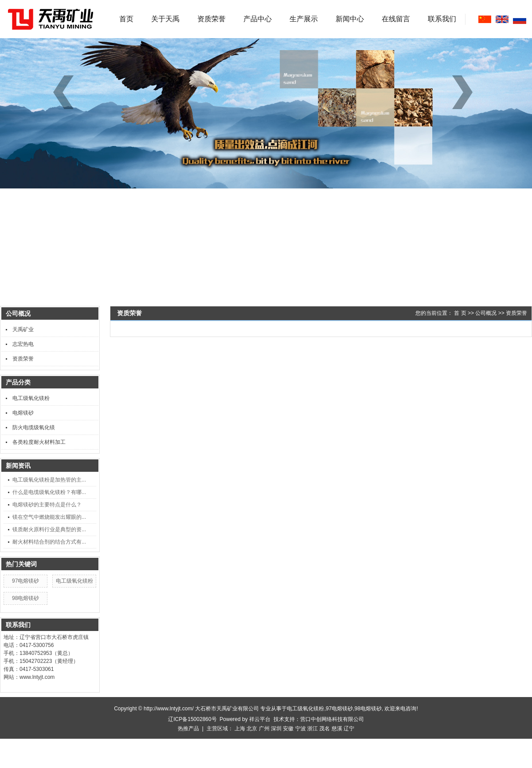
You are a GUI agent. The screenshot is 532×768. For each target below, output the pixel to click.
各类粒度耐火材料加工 (39, 442)
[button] (465, 92)
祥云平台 (260, 719)
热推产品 (188, 729)
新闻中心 (350, 19)
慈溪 (337, 729)
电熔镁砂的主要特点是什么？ (47, 505)
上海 (240, 729)
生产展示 (304, 19)
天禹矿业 (23, 329)
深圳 (276, 729)
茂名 (325, 729)
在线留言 (396, 19)
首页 (126, 19)
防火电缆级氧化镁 (34, 427)
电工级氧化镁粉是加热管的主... (49, 480)
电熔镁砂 (23, 413)
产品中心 (258, 19)
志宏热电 (23, 344)
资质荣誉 (211, 19)
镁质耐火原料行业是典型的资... (49, 529)
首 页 (460, 313)
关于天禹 (165, 19)
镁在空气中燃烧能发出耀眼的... (49, 517)
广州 (264, 729)
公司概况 (486, 313)
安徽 (288, 729)
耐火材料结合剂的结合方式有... (49, 542)
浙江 (313, 729)
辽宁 (349, 729)
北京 (252, 729)
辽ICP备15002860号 (192, 719)
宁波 (301, 729)
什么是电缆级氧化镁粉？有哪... (49, 492)
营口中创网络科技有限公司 (332, 719)
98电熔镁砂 (25, 598)
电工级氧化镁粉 (31, 398)
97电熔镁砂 (25, 581)
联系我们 (442, 19)
